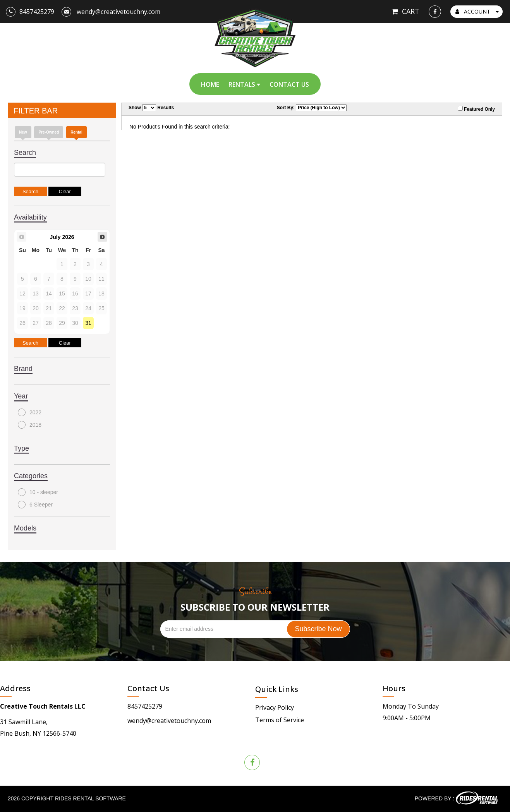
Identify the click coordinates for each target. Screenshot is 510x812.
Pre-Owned (49, 132)
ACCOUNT (477, 11)
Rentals (244, 84)
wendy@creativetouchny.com (169, 721)
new (23, 132)
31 (88, 323)
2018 (30, 425)
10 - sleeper (38, 492)
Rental (76, 132)
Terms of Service (280, 720)
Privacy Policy (275, 707)
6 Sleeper (35, 505)
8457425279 (145, 706)
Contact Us (289, 84)
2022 (30, 412)
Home (210, 84)
